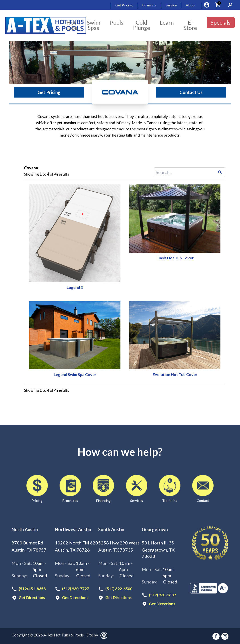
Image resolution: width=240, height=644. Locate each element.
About (191, 5)
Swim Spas (94, 25)
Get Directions (32, 597)
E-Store (190, 25)
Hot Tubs (71, 25)
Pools (117, 22)
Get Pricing (124, 5)
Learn (167, 22)
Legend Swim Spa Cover (75, 374)
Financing (149, 5)
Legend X (75, 287)
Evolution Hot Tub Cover (175, 374)
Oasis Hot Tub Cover (175, 258)
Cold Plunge (142, 25)
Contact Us (191, 92)
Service (171, 5)
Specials (221, 22)
